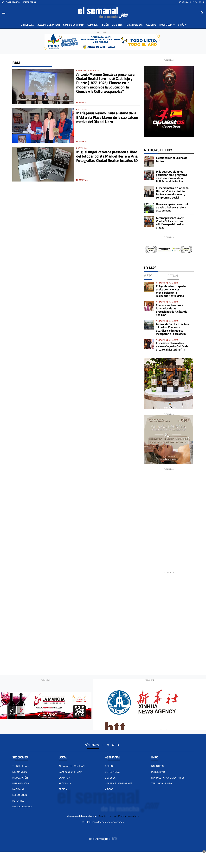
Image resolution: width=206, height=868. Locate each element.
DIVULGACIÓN (20, 778)
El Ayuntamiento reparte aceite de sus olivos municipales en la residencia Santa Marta (171, 291)
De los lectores (10, 2)
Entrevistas (113, 772)
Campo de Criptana (71, 772)
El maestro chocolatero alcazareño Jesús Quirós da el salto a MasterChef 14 (172, 346)
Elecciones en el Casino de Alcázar (172, 159)
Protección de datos (129, 816)
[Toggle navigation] (4, 13)
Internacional (22, 783)
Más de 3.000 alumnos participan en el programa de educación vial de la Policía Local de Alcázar (171, 176)
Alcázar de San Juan (72, 766)
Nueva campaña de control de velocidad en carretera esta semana (172, 207)
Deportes (18, 801)
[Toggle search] (202, 13)
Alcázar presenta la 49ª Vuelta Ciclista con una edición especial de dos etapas (170, 223)
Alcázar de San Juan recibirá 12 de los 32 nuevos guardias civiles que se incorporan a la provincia (172, 329)
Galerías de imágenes (119, 783)
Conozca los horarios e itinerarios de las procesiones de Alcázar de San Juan (172, 310)
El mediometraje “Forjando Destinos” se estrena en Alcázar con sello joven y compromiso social (172, 193)
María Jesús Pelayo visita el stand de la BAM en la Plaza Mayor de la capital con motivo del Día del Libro (107, 117)
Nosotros (157, 766)
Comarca (64, 778)
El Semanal (82, 102)
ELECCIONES (20, 795)
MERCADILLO (20, 772)
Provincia (65, 783)
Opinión (110, 766)
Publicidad (158, 772)
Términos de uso (161, 783)
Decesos (110, 778)
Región (63, 789)
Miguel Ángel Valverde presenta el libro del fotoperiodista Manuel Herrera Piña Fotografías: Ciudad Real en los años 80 (107, 156)
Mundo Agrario (22, 807)
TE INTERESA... (20, 766)
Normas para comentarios (168, 778)
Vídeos (109, 789)
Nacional (18, 789)
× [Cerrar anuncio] (204, 851)
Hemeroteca (29, 2)
